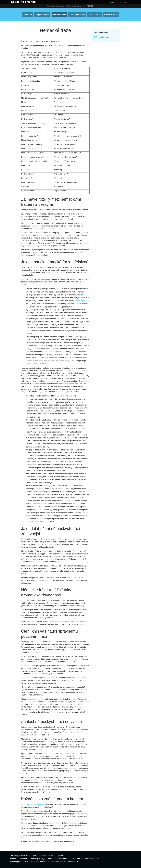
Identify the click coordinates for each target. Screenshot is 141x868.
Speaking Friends (82, 301)
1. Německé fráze (102, 37)
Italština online (95, 15)
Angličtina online (42, 15)
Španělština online (77, 15)
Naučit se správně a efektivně (34, 804)
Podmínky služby (37, 859)
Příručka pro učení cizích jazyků (23, 856)
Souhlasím (89, 6)
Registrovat (124, 2)
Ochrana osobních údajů (57, 859)
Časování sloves (111, 15)
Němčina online (59, 15)
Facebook (23, 859)
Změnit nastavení (77, 6)
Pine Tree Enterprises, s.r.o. (88, 859)
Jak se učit (27, 15)
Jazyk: (59, 856)
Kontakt (13, 859)
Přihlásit (112, 2)
